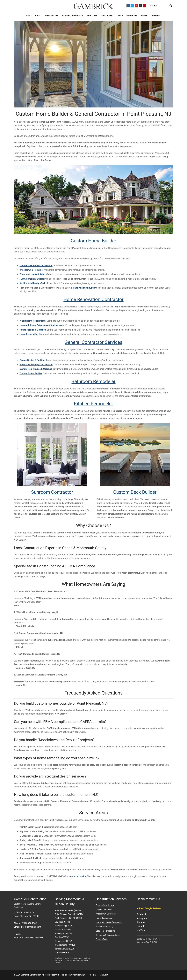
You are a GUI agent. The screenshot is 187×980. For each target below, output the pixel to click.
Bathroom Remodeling (106, 931)
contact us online (78, 876)
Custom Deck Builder (135, 492)
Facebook (142, 914)
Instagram (142, 918)
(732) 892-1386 (29, 923)
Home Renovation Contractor (93, 299)
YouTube (141, 930)
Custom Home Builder (94, 241)
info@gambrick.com (31, 927)
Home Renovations (104, 918)
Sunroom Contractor (52, 492)
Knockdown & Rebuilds (106, 914)
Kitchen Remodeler (93, 404)
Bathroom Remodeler (93, 381)
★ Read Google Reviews (149, 908)
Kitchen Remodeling (104, 927)
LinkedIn (141, 926)
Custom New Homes (105, 905)
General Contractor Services (94, 342)
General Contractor (104, 910)
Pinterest (141, 922)
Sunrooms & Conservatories (108, 935)
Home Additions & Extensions (109, 922)
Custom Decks (102, 939)
